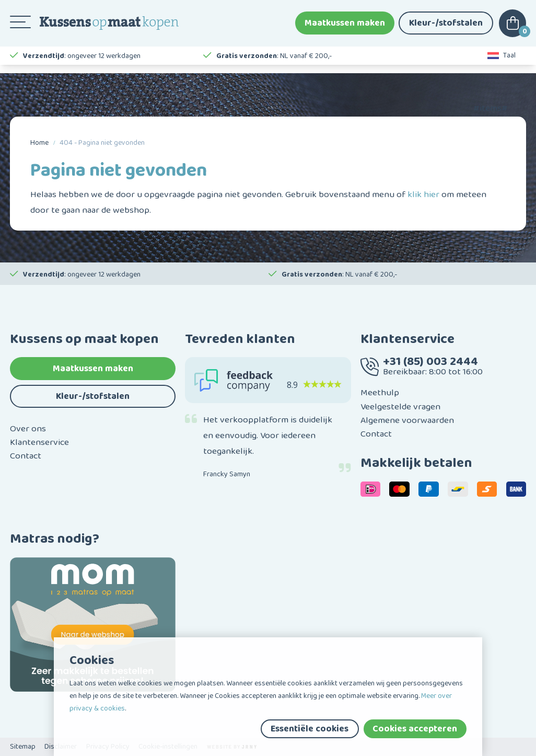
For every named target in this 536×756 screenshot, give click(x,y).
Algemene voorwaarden (407, 420)
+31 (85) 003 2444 (430, 362)
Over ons (28, 429)
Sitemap (23, 747)
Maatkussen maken (345, 26)
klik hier (423, 194)
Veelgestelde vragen (400, 407)
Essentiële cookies (310, 729)
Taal (502, 63)
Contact (26, 456)
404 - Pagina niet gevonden (102, 143)
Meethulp (380, 393)
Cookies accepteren (415, 729)
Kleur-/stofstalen (446, 26)
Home (39, 143)
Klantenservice (39, 442)
